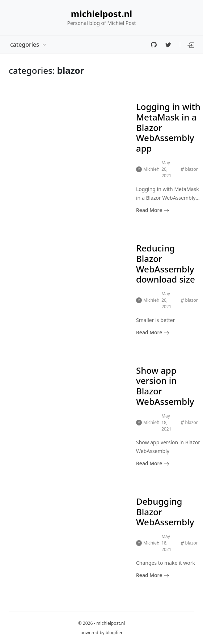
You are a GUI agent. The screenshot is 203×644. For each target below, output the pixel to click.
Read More (153, 210)
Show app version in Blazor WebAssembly (165, 386)
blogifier (114, 633)
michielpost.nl (101, 14)
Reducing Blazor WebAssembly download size (166, 264)
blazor (192, 169)
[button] (191, 45)
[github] (154, 45)
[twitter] (168, 45)
